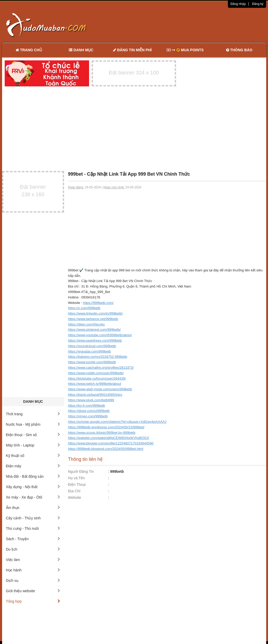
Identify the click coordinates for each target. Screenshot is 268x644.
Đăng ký (258, 4)
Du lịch (33, 549)
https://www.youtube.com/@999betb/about (100, 335)
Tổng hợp (33, 601)
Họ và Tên (76, 478)
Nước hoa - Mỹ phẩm (33, 424)
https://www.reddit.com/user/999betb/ (96, 373)
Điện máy (33, 466)
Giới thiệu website (33, 591)
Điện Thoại (77, 484)
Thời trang (33, 414)
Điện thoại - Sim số (33, 435)
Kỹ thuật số (33, 456)
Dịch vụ (33, 581)
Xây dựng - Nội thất (33, 487)
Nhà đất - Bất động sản (33, 476)
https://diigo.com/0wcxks (86, 324)
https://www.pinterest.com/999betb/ (94, 330)
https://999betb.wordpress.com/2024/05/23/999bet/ (106, 427)
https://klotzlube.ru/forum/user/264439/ (97, 378)
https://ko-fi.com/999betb (86, 406)
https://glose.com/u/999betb (89, 411)
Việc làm (33, 560)
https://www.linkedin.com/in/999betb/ (95, 313)
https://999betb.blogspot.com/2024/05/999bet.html (106, 449)
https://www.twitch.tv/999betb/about (95, 384)
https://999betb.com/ (98, 303)
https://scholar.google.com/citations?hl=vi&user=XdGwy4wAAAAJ (117, 422)
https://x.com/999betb (84, 308)
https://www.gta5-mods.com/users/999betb (100, 389)
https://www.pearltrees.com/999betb (95, 340)
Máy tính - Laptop (33, 445)
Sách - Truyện (33, 539)
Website (74, 498)
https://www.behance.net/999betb (93, 319)
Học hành (33, 570)
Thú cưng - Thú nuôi (33, 528)
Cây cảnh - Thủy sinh (33, 518)
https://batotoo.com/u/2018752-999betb (98, 357)
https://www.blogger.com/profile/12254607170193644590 (111, 443)
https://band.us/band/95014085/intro (95, 395)
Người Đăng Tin (81, 471)
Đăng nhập (238, 4)
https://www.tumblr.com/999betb (92, 362)
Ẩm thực (33, 508)
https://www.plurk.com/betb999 (91, 400)
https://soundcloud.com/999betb (92, 346)
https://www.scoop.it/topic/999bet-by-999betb (102, 433)
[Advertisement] (189, 25)
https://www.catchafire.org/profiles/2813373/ (101, 368)
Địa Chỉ (74, 491)
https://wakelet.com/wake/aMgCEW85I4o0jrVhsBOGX (108, 438)
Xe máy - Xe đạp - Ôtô (33, 497)
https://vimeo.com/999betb (88, 416)
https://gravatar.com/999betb (89, 351)
